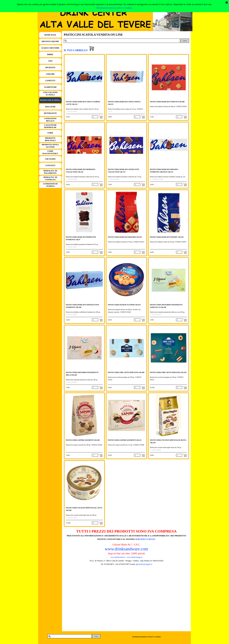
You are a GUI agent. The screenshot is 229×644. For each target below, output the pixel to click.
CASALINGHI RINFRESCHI (50, 126)
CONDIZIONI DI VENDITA (50, 185)
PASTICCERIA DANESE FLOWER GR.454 (124, 305)
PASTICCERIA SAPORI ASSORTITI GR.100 (83, 440)
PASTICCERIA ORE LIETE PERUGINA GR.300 (126, 372)
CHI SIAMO (50, 159)
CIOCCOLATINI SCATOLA (50, 94)
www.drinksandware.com (126, 549)
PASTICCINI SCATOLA (50, 100)
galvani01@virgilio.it (144, 564)
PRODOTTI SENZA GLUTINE (50, 146)
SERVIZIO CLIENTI (145, 539)
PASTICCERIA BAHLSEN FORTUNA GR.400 (167, 102)
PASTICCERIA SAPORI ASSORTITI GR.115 (125, 440)
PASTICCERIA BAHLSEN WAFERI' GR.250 (167, 237)
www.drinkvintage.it (134, 557)
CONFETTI (50, 81)
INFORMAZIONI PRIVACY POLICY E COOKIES (147, 637)
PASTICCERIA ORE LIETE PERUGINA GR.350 (168, 372)
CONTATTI (50, 165)
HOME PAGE (50, 35)
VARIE (50, 133)
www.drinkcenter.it (118, 557)
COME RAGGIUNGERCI (50, 152)
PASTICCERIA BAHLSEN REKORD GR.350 (125, 237)
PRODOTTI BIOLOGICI (50, 139)
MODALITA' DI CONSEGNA (50, 178)
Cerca (185, 41)
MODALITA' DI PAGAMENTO (50, 172)
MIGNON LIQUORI (50, 41)
